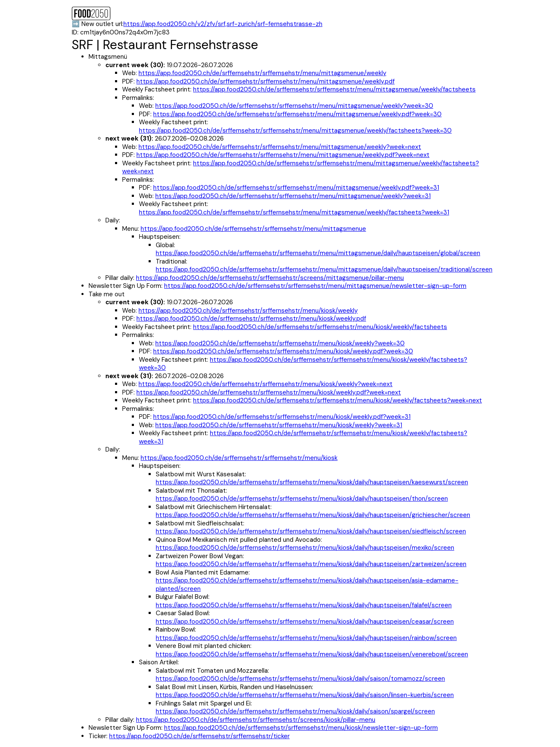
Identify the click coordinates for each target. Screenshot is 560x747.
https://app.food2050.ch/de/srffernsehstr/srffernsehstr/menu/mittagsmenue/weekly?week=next (280, 147)
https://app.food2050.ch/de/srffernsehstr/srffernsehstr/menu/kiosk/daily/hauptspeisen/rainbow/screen (306, 638)
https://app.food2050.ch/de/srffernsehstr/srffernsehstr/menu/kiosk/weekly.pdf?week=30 (283, 351)
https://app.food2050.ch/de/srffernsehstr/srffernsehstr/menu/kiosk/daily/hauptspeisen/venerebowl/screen (312, 654)
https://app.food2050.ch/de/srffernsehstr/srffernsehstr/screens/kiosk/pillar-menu (256, 720)
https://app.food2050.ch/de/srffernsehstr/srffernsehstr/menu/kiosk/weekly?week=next (266, 384)
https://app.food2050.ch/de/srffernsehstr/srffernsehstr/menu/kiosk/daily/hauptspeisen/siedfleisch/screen (311, 531)
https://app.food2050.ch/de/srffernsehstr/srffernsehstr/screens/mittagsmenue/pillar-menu (270, 278)
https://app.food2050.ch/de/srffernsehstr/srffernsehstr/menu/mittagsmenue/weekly (262, 73)
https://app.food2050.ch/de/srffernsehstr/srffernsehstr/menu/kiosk (239, 458)
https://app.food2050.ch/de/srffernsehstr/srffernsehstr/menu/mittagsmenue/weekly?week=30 (294, 106)
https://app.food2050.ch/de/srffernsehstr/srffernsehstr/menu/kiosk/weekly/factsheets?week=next (338, 400)
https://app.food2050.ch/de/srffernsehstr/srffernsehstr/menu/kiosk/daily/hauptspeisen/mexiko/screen (305, 548)
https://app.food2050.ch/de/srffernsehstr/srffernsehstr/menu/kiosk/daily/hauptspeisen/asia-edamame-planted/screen (307, 585)
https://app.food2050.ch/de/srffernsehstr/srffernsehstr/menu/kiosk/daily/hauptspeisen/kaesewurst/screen (312, 482)
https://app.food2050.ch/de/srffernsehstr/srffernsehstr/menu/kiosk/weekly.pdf (251, 319)
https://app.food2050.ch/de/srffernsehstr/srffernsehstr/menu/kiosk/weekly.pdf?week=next (269, 392)
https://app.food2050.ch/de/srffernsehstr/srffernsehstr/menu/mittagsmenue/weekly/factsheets (334, 89)
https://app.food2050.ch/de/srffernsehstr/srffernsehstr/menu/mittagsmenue (253, 229)
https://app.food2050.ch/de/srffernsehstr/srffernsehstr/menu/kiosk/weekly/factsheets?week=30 (303, 364)
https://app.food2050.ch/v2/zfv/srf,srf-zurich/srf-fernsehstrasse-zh (223, 24)
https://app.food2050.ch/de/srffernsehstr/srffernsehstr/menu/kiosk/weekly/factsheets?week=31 (303, 437)
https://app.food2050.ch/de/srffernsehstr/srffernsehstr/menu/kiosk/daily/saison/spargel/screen (295, 711)
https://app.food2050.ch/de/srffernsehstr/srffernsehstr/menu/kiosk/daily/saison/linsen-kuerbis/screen (305, 695)
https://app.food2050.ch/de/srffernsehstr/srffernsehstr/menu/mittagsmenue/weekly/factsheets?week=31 (294, 212)
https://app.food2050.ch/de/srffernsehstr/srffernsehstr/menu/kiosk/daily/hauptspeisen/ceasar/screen (305, 622)
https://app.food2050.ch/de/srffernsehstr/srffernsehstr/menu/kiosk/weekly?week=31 (279, 425)
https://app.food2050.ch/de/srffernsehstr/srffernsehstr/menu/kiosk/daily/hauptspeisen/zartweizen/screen (311, 564)
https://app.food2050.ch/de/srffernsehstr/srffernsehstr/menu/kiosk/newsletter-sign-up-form (301, 728)
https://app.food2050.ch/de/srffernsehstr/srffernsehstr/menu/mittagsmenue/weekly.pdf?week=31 (296, 188)
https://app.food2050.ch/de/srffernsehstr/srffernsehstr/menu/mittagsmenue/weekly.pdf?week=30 (297, 114)
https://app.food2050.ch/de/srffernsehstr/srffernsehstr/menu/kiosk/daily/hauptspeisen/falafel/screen (304, 605)
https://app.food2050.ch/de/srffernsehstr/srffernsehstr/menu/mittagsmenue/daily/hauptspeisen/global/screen (318, 253)
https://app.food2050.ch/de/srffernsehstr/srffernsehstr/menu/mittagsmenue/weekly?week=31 (293, 196)
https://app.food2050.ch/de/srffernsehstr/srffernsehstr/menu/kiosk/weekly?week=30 (280, 343)
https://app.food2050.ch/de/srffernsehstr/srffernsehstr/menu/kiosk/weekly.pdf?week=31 (282, 417)
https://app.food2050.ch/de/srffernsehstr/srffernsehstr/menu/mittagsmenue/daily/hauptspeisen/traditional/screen (324, 269)
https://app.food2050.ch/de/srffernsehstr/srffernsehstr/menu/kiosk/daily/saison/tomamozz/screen (300, 679)
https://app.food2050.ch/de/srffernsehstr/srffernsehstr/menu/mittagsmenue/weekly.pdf (266, 81)
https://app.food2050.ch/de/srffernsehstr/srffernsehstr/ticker (199, 736)
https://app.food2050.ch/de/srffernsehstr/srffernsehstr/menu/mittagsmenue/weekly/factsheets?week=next (301, 167)
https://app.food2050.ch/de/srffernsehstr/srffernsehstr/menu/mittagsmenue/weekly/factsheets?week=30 (295, 131)
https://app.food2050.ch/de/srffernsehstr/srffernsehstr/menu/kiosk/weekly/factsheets (320, 327)
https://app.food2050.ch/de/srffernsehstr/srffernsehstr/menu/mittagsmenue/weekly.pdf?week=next (283, 155)
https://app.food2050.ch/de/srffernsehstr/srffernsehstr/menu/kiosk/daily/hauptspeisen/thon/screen (302, 499)
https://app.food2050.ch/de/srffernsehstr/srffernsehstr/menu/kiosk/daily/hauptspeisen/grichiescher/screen (313, 515)
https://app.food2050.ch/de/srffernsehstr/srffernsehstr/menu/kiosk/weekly (248, 311)
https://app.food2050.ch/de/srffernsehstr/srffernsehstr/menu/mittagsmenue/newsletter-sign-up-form (315, 286)
